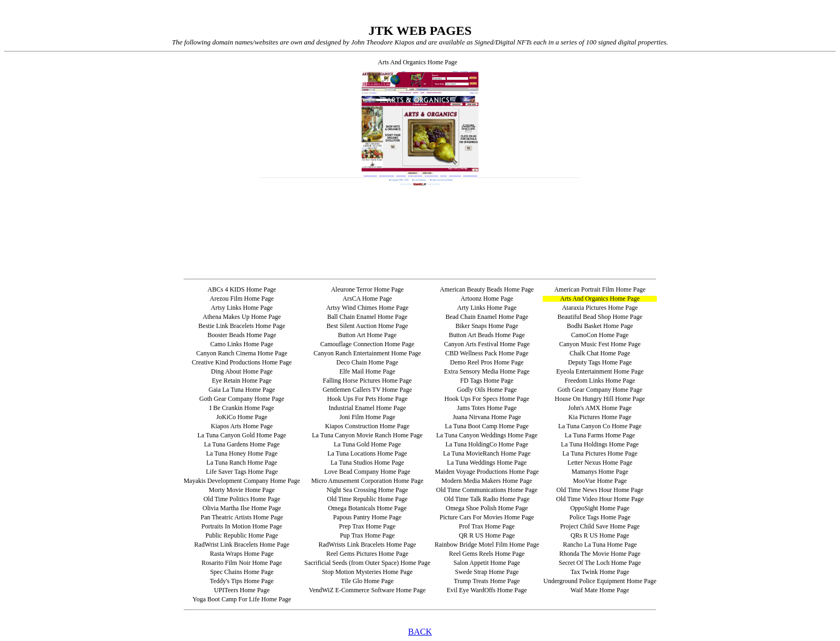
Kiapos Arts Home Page (242, 426)
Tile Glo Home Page (367, 581)
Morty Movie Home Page (242, 490)
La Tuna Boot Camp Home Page (487, 426)
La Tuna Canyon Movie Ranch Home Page (367, 435)
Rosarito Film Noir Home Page (242, 563)
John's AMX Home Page (600, 408)
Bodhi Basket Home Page (600, 326)
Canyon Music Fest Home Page (600, 344)
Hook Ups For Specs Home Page (487, 399)
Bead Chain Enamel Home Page (487, 317)
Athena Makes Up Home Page (242, 317)
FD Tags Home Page (487, 381)
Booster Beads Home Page (242, 335)
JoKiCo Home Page (242, 417)
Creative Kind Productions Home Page (242, 362)
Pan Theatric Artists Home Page (242, 517)
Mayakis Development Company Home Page (242, 481)
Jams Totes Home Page (487, 408)
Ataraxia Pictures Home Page (600, 308)
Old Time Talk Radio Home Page (487, 499)
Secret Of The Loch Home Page (600, 563)
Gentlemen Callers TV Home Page (367, 390)
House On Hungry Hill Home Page (600, 399)
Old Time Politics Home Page (242, 499)
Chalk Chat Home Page (600, 353)
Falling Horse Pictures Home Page (367, 381)
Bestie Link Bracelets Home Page (242, 326)
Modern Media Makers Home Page (487, 481)
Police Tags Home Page (600, 517)
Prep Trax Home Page (367, 526)
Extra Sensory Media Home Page (487, 371)
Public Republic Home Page (242, 535)
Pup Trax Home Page (367, 535)
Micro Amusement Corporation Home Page (367, 481)
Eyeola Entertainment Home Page (600, 371)
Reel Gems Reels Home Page (487, 554)
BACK (420, 632)
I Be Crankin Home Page (242, 408)
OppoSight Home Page (600, 508)
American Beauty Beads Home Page (487, 289)
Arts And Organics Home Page (600, 299)
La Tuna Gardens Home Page (242, 444)
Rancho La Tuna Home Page (600, 545)
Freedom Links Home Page (600, 381)
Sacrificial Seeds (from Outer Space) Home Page (367, 563)
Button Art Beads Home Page (487, 335)
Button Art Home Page (367, 335)
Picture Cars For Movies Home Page (487, 517)
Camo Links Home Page (242, 344)
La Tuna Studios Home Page (367, 463)
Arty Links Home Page (487, 308)
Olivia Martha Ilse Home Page (242, 508)
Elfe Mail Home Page (367, 371)
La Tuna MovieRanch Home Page (487, 453)
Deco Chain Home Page (367, 362)
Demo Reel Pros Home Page (487, 362)
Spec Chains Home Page (242, 572)
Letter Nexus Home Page (600, 463)
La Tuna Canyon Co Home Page (600, 426)
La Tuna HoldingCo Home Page (487, 444)
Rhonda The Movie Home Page (600, 554)
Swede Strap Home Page (487, 572)
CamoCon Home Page (600, 335)
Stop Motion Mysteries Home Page (367, 572)
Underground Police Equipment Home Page (600, 581)
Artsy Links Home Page (242, 308)
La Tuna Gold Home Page (367, 444)
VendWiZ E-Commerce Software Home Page (367, 590)
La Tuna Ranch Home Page (242, 463)
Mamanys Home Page (600, 472)
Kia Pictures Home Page (600, 417)
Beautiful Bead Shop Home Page (600, 317)
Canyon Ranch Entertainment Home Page (367, 353)
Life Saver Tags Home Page (242, 472)
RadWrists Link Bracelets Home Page (367, 545)
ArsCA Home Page (367, 299)
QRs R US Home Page (600, 535)
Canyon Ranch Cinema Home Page (242, 353)
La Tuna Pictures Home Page (600, 453)
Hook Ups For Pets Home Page (367, 399)
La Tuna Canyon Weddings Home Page (487, 435)
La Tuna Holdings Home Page (600, 444)
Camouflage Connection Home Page (367, 344)
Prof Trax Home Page (487, 526)
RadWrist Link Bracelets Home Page (242, 545)
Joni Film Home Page (367, 417)
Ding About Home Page (242, 371)
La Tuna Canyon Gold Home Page (242, 435)
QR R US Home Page (487, 535)
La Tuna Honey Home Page (242, 453)
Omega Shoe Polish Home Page (487, 508)
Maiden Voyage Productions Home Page (487, 472)
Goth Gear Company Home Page (600, 390)
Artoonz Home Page (487, 299)
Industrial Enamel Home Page (367, 408)
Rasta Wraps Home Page (242, 554)
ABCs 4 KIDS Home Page (242, 289)
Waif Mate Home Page (600, 590)
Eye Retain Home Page (242, 381)
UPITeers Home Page (242, 590)
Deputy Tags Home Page (600, 362)
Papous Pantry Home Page (367, 517)
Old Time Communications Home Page (487, 490)
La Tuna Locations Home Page (367, 453)
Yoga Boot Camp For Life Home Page (242, 599)
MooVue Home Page (600, 481)
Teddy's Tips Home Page (242, 581)
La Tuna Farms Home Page (600, 435)
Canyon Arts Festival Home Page (487, 344)
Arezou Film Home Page (242, 299)
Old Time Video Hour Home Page (600, 499)
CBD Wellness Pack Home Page (487, 353)
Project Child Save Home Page (600, 526)
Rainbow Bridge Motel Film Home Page (487, 545)
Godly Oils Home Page (487, 390)
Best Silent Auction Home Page (367, 326)
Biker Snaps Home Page (487, 326)
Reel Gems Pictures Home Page (367, 554)
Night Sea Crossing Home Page (367, 490)
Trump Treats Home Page (487, 581)
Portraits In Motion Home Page (242, 526)
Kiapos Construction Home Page (367, 426)
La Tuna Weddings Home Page (487, 463)
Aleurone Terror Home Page (367, 289)
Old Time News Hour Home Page (600, 490)
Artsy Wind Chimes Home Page (367, 308)
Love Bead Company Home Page (367, 472)
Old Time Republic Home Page (367, 499)
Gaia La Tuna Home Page (242, 390)
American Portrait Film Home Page (600, 289)
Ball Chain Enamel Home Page (367, 317)
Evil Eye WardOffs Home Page (487, 590)
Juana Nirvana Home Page (487, 417)
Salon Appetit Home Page (487, 563)
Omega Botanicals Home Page (367, 508)
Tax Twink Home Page (600, 572)
